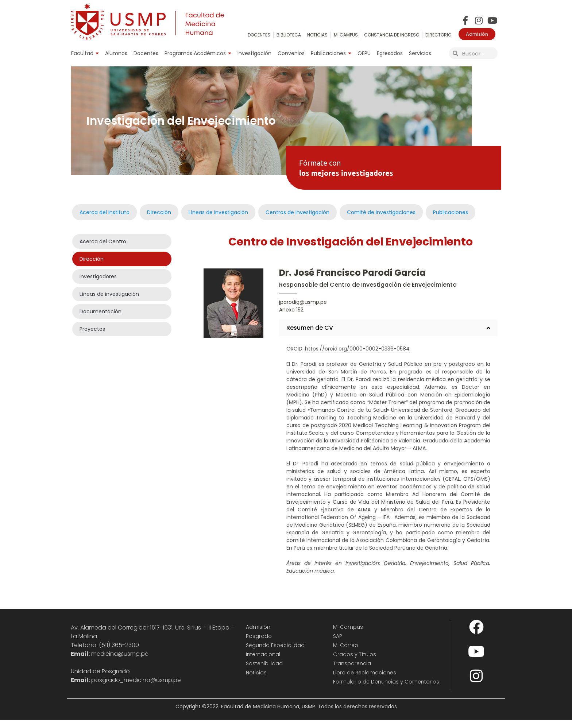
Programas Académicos (198, 53)
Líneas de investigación (109, 302)
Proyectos (92, 337)
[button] (389, 336)
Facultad (85, 53)
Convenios (291, 53)
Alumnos (116, 53)
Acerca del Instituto (105, 220)
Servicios (420, 53)
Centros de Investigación (297, 220)
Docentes (146, 53)
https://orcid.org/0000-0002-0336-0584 (357, 357)
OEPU (364, 53)
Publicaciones (331, 53)
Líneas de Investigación (218, 220)
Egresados (390, 53)
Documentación (101, 320)
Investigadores (98, 285)
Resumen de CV (310, 336)
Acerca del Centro (103, 250)
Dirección (159, 220)
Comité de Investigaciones (381, 220)
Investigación (254, 53)
